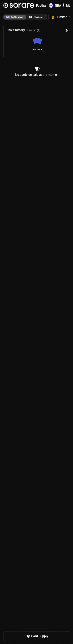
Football (45, 5)
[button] (37, 636)
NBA (60, 5)
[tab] (36, 17)
